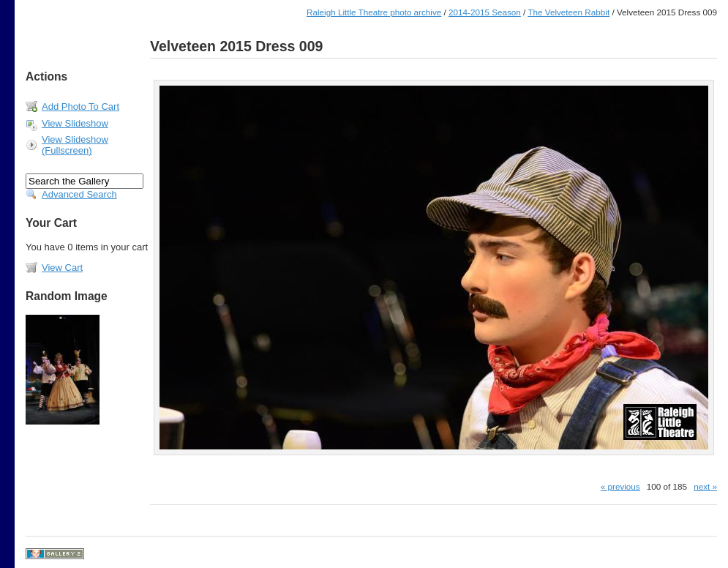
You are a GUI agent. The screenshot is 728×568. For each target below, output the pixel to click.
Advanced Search (79, 194)
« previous (620, 486)
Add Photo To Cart (80, 106)
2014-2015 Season (485, 12)
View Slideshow (75, 123)
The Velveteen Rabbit (568, 12)
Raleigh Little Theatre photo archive (374, 12)
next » (705, 486)
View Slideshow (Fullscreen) (75, 145)
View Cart (62, 268)
